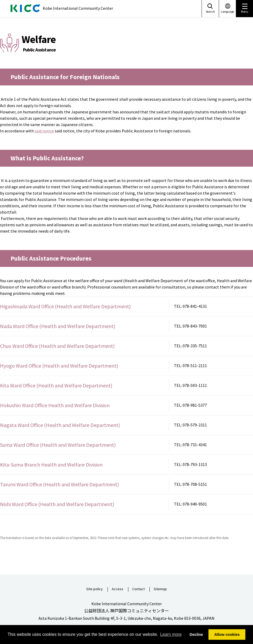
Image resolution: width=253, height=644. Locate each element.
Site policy (94, 589)
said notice (44, 131)
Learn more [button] (171, 634)
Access (118, 589)
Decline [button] (196, 635)
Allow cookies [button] (227, 635)
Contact (138, 589)
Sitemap (160, 589)
